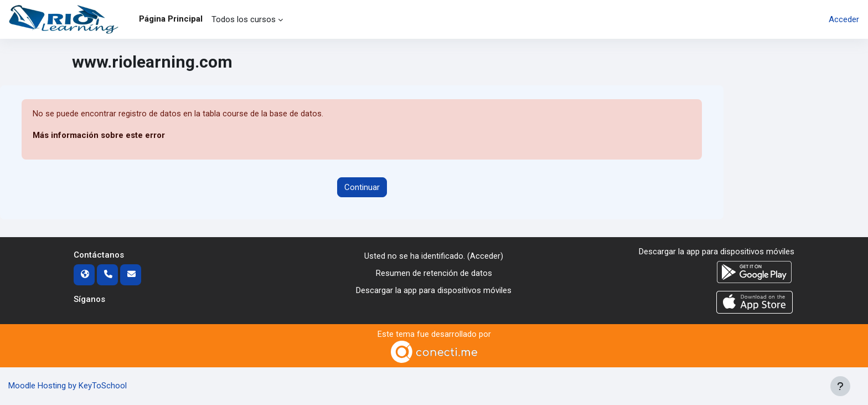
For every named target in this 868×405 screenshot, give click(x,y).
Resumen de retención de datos (434, 273)
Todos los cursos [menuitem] (244, 19)
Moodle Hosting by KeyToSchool (68, 386)
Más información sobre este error (99, 136)
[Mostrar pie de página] (840, 386)
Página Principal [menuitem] (171, 19)
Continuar (362, 187)
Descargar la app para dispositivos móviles (434, 290)
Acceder (844, 19)
